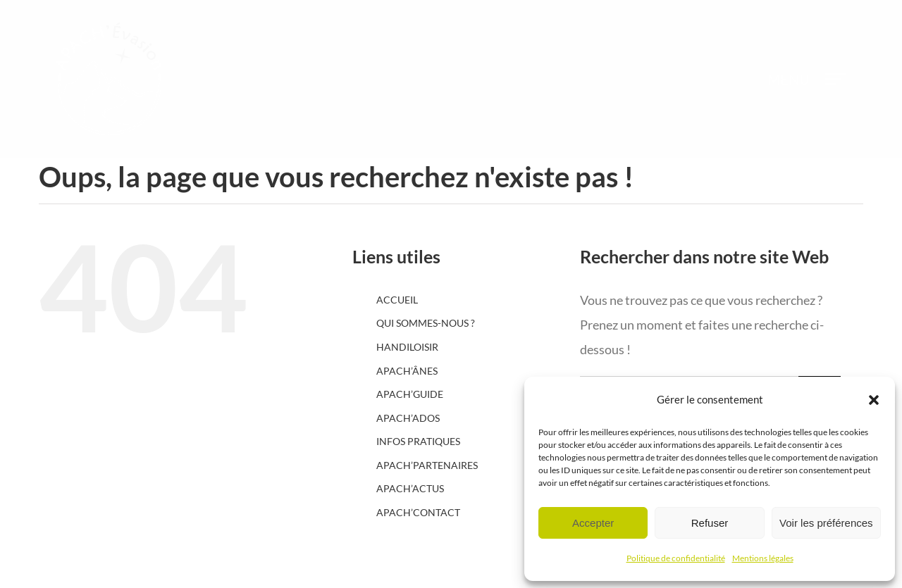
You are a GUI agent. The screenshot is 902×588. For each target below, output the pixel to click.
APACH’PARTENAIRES (427, 465)
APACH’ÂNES (407, 371)
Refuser (710, 523)
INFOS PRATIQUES (418, 441)
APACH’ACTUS (410, 488)
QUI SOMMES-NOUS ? (426, 323)
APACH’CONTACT (418, 512)
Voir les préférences (826, 523)
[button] (874, 400)
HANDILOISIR (407, 347)
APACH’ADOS (408, 418)
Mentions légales (763, 558)
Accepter (593, 523)
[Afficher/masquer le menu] (836, 79)
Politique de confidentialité (676, 558)
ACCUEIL (397, 300)
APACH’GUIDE (410, 394)
